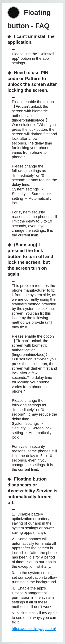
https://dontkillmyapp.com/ (34, 629)
